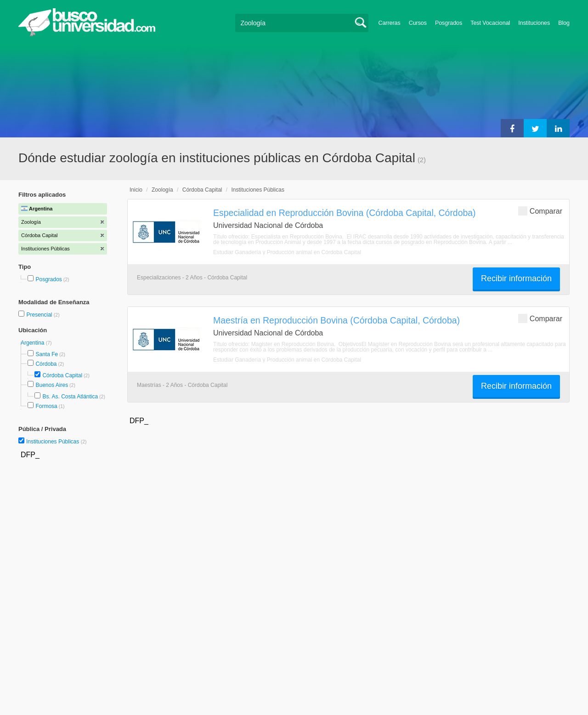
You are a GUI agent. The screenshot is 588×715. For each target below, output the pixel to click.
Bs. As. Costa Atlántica (70, 397)
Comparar (540, 211)
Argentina (33, 343)
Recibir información (516, 278)
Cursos (418, 23)
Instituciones (534, 23)
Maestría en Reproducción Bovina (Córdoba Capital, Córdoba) (336, 320)
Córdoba (46, 364)
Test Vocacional (490, 23)
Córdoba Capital (62, 375)
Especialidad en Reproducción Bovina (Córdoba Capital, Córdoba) (345, 213)
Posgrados (449, 23)
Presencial (40, 315)
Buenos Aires (52, 385)
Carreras (390, 23)
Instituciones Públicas (57, 442)
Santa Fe (47, 354)
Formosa (46, 406)
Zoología (162, 190)
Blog (564, 23)
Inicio (136, 190)
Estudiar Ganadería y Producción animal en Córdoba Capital (287, 252)
